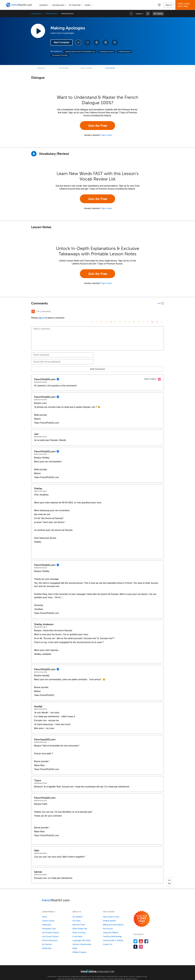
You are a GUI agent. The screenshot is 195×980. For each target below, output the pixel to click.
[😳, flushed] (97, 312)
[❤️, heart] (157, 312)
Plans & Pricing (79, 928)
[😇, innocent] (139, 312)
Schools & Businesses (82, 940)
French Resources (50, 936)
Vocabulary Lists (49, 925)
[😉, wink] (129, 312)
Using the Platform (111, 928)
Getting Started (109, 917)
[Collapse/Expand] (97, 303)
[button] (159, 5)
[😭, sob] (134, 312)
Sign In (169, 5)
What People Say (80, 925)
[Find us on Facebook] (146, 937)
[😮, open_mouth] (148, 312)
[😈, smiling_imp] (152, 312)
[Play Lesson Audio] (38, 31)
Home (44, 913)
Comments (110, 68)
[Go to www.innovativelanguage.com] (97, 967)
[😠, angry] (116, 312)
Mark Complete (62, 42)
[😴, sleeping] (143, 312)
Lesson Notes (86, 68)
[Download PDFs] (106, 42)
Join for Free (98, 126)
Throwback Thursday (60, 55)
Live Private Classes (51, 928)
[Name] (62, 351)
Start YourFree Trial (186, 5)
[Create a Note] (97, 42)
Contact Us (108, 940)
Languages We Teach (82, 936)
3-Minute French (51, 14)
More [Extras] (87, 5)
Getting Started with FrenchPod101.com (80, 52)
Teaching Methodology (112, 932)
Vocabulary (58, 5)
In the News (77, 932)
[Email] (62, 358)
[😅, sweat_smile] (125, 312)
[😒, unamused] (106, 312)
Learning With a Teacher (113, 936)
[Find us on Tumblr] (135, 943)
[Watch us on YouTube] (141, 937)
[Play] (34, 154)
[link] (148, 14)
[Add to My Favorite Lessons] (87, 42)
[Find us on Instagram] (141, 943)
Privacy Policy (129, 973)
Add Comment (45, 365)
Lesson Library (36, 14)
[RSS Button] (33, 311)
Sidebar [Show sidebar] (160, 14)
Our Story (77, 917)
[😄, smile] (92, 312)
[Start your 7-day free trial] (142, 915)
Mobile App (47, 944)
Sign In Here (107, 135)
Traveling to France (107, 52)
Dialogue (41, 68)
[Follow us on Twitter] (135, 937)
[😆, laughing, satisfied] (120, 312)
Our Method (77, 913)
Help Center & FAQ (111, 913)
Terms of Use (142, 973)
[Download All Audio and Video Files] (115, 42)
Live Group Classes (50, 932)
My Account (108, 925)
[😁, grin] (102, 312)
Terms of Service (125, 975)
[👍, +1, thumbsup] (162, 312)
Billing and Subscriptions (113, 921)
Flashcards (47, 921)
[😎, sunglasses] (111, 312)
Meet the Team (79, 921)
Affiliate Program (79, 948)
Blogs (75, 944)
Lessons (43, 5)
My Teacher (75, 5)
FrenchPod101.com (114, 973)
